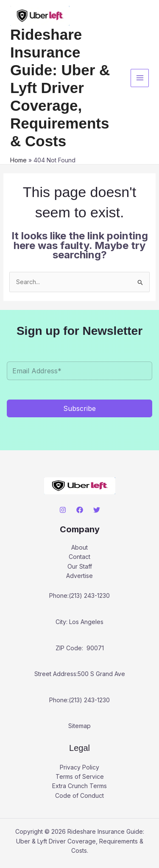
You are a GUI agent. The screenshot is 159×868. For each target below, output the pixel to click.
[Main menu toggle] (140, 78)
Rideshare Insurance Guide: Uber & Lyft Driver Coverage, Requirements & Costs (60, 88)
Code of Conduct (79, 795)
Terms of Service (80, 776)
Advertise (79, 576)
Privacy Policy (79, 767)
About (79, 547)
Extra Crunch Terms (79, 786)
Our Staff (80, 566)
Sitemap (79, 726)
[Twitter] (97, 510)
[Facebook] (80, 510)
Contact (79, 557)
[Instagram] (63, 510)
